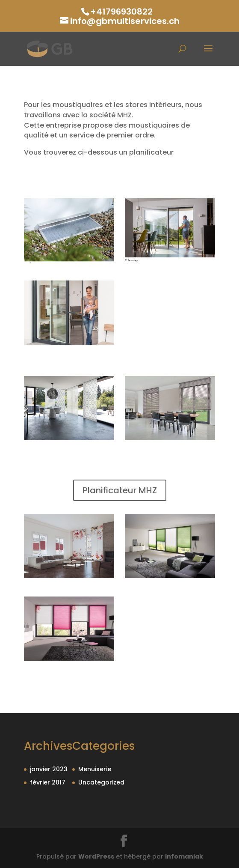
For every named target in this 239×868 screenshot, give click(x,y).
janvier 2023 (49, 769)
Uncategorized (101, 782)
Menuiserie (95, 769)
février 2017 (48, 782)
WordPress (96, 856)
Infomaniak (184, 856)
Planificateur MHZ (120, 490)
